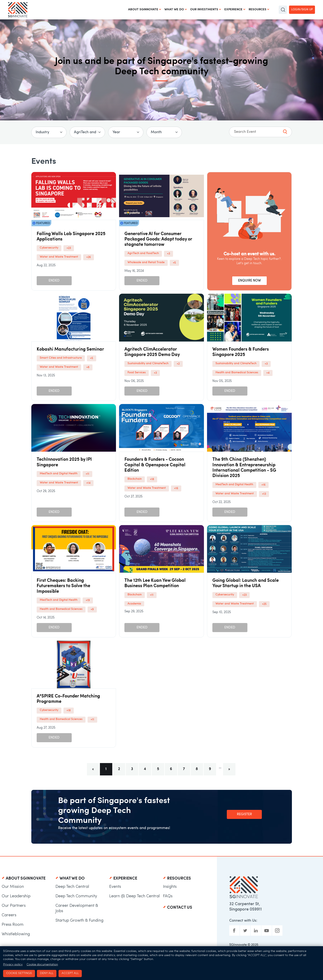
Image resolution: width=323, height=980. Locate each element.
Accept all (70, 973)
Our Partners (14, 906)
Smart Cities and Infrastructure (61, 358)
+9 (92, 610)
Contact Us (180, 908)
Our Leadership (16, 896)
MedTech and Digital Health (59, 474)
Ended (54, 281)
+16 (176, 488)
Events (115, 887)
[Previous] (93, 769)
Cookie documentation (42, 965)
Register (244, 814)
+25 (264, 604)
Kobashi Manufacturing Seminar (70, 349)
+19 (88, 600)
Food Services (137, 373)
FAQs (168, 896)
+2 (178, 364)
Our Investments (204, 10)
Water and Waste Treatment (59, 257)
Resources (257, 10)
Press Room (13, 925)
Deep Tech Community (76, 896)
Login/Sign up (302, 10)
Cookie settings (19, 973)
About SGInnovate (143, 10)
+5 (174, 263)
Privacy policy (13, 965)
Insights (170, 887)
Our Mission (13, 887)
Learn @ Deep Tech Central (135, 896)
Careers (9, 915)
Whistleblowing (16, 934)
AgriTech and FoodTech (143, 253)
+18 (152, 479)
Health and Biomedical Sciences (237, 373)
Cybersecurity (49, 248)
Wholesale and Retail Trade (146, 262)
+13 (264, 494)
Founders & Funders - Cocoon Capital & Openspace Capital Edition (155, 465)
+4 (268, 373)
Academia (134, 604)
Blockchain (135, 479)
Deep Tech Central (72, 887)
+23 (69, 248)
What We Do (174, 10)
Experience (233, 10)
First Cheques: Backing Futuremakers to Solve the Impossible (63, 586)
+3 (169, 254)
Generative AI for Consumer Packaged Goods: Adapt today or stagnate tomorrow (158, 239)
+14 (88, 483)
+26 (89, 257)
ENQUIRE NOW (249, 281)
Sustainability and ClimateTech (148, 363)
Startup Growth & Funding (79, 921)
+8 (88, 367)
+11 (87, 474)
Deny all (47, 973)
